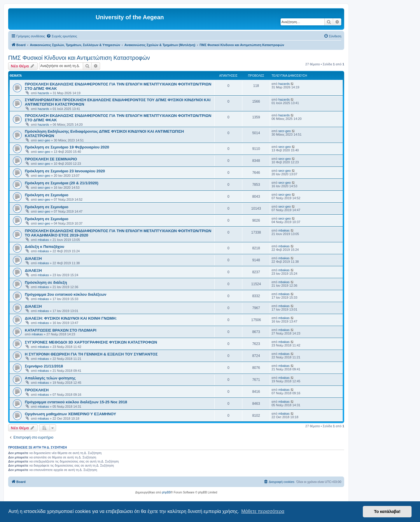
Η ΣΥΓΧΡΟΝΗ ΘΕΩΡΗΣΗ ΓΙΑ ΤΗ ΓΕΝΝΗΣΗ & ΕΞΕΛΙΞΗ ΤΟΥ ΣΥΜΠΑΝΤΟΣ (91, 354)
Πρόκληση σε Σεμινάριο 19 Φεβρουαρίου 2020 (67, 147)
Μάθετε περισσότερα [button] (263, 511)
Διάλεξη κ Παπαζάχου (44, 247)
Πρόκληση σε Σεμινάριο (47, 195)
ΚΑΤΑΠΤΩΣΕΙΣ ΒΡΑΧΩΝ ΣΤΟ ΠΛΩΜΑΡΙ (61, 330)
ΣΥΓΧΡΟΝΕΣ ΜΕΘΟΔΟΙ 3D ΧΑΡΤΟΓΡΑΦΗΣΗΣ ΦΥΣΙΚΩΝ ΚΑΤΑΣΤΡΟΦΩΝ (91, 342)
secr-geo (44, 140)
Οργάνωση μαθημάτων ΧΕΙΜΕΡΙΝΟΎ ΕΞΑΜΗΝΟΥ (70, 414)
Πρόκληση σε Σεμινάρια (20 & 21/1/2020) (62, 183)
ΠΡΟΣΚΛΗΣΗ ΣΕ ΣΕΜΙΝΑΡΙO (51, 159)
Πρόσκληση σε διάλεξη (46, 282)
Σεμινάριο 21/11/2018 (44, 366)
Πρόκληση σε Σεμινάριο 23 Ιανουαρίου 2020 (65, 171)
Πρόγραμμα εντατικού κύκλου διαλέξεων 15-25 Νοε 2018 (76, 402)
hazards (43, 93)
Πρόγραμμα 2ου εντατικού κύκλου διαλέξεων (66, 294)
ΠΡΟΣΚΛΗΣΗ (37, 390)
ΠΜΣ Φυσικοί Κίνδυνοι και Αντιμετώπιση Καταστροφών (79, 58)
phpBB (166, 492)
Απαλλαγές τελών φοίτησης (50, 378)
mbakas (43, 240)
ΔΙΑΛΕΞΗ (33, 259)
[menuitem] (62, 36)
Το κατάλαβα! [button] (387, 512)
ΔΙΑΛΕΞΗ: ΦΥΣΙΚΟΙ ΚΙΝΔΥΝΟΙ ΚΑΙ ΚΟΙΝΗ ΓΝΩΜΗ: (71, 318)
